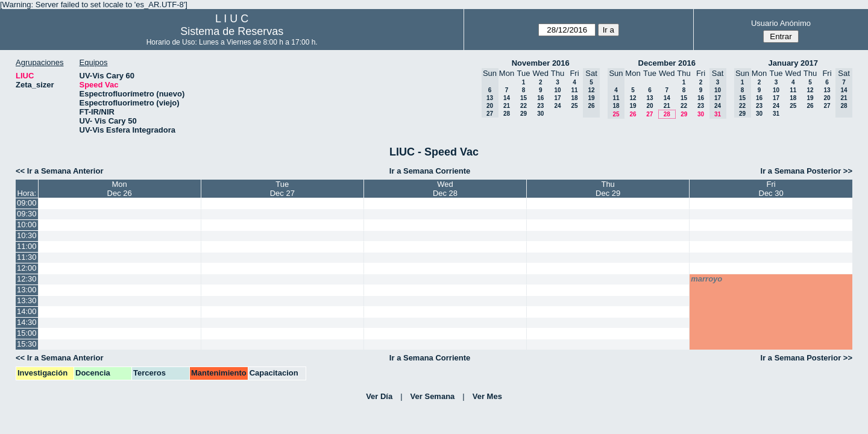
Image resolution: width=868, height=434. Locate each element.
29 (524, 114)
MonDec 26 (120, 189)
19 (633, 106)
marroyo (706, 279)
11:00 (27, 246)
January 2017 (793, 63)
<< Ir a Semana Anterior (59, 171)
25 (574, 106)
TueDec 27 (282, 189)
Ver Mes (487, 396)
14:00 (27, 311)
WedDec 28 (445, 189)
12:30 (27, 279)
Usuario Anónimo (781, 23)
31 (776, 114)
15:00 (27, 333)
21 (507, 106)
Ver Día (379, 396)
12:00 (27, 268)
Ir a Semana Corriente (430, 171)
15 (524, 98)
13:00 (27, 290)
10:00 (27, 225)
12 (633, 98)
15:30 (27, 344)
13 (649, 98)
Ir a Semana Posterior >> (807, 171)
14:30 (27, 322)
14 (507, 98)
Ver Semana (433, 396)
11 (574, 90)
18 (574, 98)
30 (540, 114)
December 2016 (667, 63)
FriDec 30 (771, 189)
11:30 (27, 257)
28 (507, 114)
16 (540, 98)
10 (557, 90)
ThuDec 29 (608, 189)
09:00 (27, 203)
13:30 (27, 300)
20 (649, 106)
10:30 (27, 235)
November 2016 (541, 63)
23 (540, 106)
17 (557, 98)
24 (557, 106)
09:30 (27, 214)
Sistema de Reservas (232, 31)
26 (633, 114)
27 (649, 114)
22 (524, 106)
